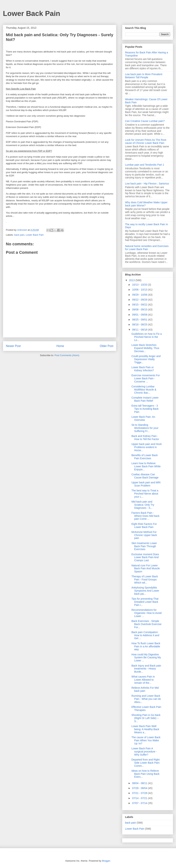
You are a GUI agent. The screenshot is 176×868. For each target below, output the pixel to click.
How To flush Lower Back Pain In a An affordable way (146, 646)
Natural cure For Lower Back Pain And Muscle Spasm (146, 569)
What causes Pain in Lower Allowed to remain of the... (143, 680)
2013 (132, 280)
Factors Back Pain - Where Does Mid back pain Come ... (145, 516)
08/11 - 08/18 (140, 330)
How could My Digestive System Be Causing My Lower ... (146, 658)
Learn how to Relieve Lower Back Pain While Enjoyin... (146, 466)
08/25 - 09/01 (140, 320)
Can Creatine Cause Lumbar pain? (145, 121)
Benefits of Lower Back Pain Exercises (145, 457)
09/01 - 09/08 (140, 315)
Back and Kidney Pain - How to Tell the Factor (145, 438)
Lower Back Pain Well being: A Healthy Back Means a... (145, 729)
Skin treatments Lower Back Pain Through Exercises (144, 546)
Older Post (107, 346)
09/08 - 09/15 (140, 310)
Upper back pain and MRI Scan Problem (146, 484)
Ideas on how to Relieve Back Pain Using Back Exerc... (145, 774)
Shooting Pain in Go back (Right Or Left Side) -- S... (146, 718)
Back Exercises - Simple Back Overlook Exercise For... (146, 624)
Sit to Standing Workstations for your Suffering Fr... (145, 428)
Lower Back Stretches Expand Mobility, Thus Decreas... (145, 348)
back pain (19, 235)
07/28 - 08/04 (140, 788)
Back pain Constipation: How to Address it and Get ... (145, 635)
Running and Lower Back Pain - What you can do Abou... (146, 699)
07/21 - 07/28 (140, 793)
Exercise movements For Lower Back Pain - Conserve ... (146, 378)
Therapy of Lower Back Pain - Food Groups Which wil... (145, 580)
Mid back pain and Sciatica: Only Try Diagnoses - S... (143, 505)
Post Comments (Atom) (67, 355)
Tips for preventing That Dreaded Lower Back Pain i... (145, 602)
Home (60, 346)
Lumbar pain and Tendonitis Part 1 (145, 165)
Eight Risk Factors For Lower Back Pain (144, 525)
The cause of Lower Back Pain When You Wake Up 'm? (146, 740)
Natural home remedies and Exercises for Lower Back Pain (147, 248)
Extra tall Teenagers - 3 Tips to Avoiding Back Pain (145, 409)
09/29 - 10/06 (140, 295)
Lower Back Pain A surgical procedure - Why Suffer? (144, 752)
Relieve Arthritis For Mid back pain (145, 689)
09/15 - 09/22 (140, 305)
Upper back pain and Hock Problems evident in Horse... (147, 447)
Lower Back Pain (32, 13)
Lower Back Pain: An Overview (143, 418)
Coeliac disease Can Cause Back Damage (145, 476)
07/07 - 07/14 (140, 803)
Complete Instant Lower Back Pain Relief (145, 399)
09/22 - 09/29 (140, 300)
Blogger (106, 861)
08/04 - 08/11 (140, 783)
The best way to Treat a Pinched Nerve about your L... (145, 494)
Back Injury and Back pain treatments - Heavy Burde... (146, 669)
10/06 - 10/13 (140, 290)
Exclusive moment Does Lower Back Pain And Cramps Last (145, 557)
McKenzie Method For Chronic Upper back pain (144, 535)
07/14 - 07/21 (140, 798)
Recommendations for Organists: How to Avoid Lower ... (146, 613)
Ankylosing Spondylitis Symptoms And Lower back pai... (145, 591)
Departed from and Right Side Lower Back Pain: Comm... (146, 763)
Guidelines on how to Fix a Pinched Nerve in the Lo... (147, 337)
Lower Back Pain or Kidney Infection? (143, 369)
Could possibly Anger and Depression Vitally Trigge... (146, 359)
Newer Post (13, 346)
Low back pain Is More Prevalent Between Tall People (144, 76)
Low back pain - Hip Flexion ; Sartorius (147, 184)
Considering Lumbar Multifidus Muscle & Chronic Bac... (144, 390)
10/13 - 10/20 (140, 285)
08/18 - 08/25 (140, 324)
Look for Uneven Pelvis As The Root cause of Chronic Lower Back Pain (146, 141)
